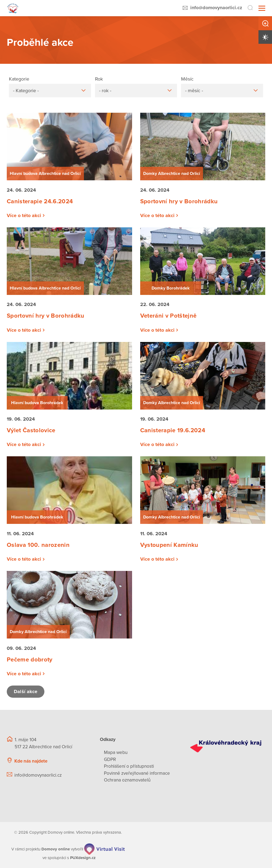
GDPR (110, 759)
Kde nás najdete (31, 761)
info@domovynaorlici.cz (216, 8)
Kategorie (19, 79)
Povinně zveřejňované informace (137, 773)
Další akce (26, 691)
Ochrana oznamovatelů (127, 780)
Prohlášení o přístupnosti (129, 766)
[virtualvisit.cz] (104, 849)
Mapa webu (116, 752)
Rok (99, 79)
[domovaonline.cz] (56, 849)
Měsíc (187, 79)
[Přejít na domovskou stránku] (13, 8)
